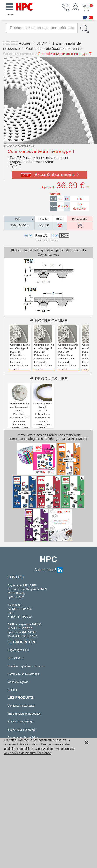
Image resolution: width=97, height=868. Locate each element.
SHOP (42, 43)
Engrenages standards (21, 730)
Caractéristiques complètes (49, 175)
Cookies (13, 690)
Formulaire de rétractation (23, 674)
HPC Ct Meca (16, 658)
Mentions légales (18, 682)
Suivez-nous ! (49, 570)
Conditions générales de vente (26, 666)
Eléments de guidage (20, 722)
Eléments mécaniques (21, 706)
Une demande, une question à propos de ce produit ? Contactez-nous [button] (49, 252)
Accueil (25, 43)
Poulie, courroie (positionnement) (52, 49)
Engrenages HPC (18, 650)
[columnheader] (19, 219)
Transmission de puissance (24, 714)
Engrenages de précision (23, 737)
